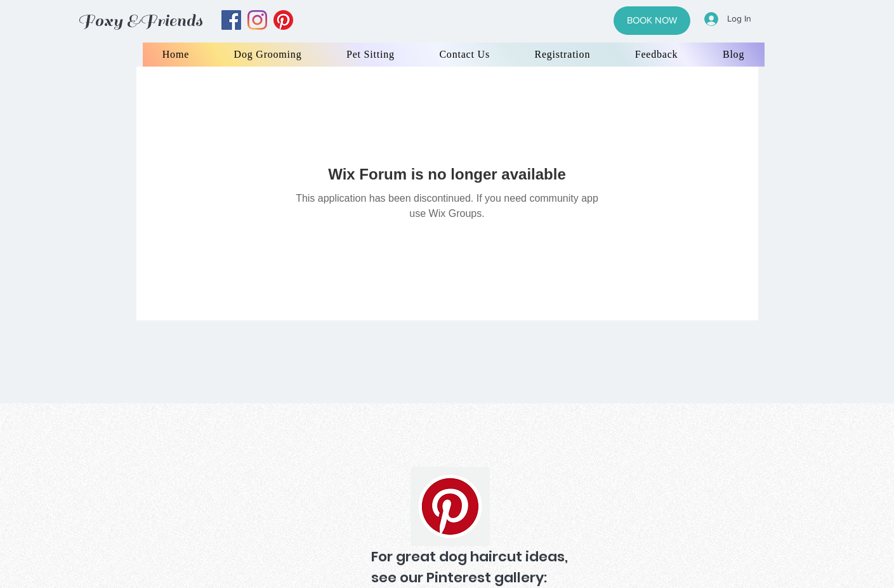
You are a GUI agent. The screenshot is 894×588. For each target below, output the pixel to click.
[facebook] (231, 20)
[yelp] (283, 20)
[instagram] (257, 20)
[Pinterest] (450, 506)
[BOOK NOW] (652, 21)
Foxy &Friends (140, 21)
